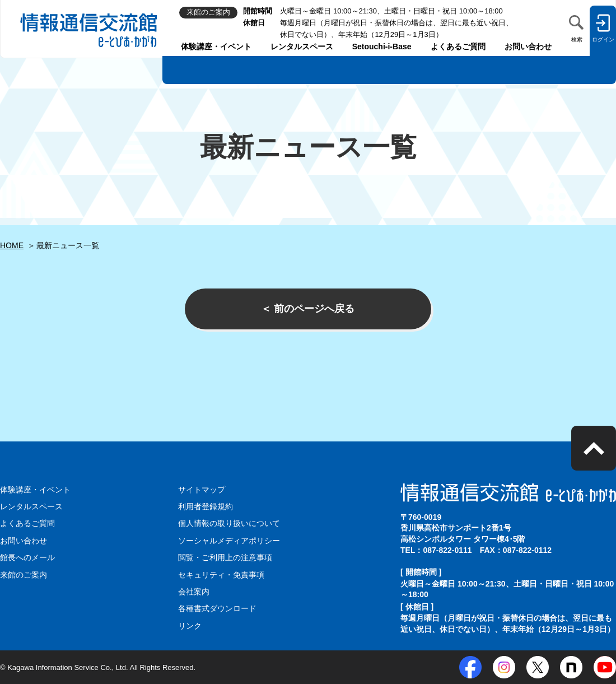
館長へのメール (27, 557)
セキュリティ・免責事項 (221, 575)
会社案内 (194, 592)
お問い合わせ (528, 46)
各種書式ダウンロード (217, 608)
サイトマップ (202, 490)
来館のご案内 (24, 575)
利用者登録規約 (206, 506)
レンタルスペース (302, 46)
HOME (12, 245)
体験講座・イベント (216, 46)
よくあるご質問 (458, 46)
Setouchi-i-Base (382, 46)
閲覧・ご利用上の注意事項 (225, 557)
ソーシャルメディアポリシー (229, 541)
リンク (190, 626)
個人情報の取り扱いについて (229, 523)
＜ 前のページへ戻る (308, 309)
